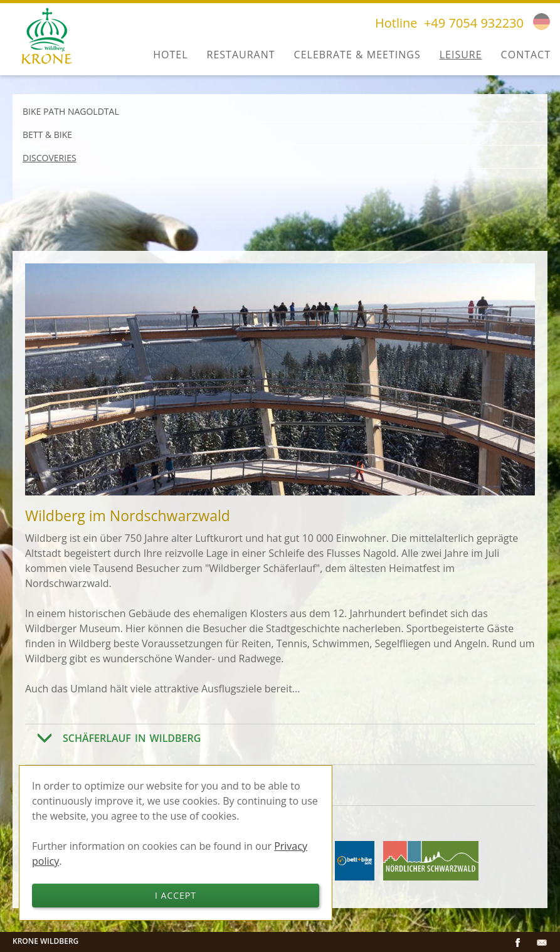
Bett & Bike (47, 135)
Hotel (170, 55)
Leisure (461, 55)
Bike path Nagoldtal (71, 111)
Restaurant (241, 55)
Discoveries (50, 158)
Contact (526, 55)
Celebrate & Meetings (357, 55)
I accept (176, 895)
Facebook (518, 943)
